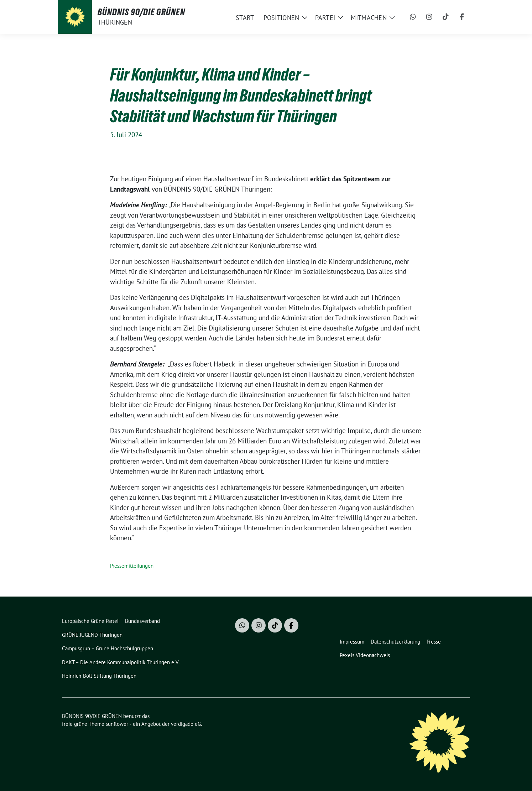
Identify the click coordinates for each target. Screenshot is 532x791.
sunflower (117, 724)
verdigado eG (186, 724)
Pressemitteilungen (132, 566)
